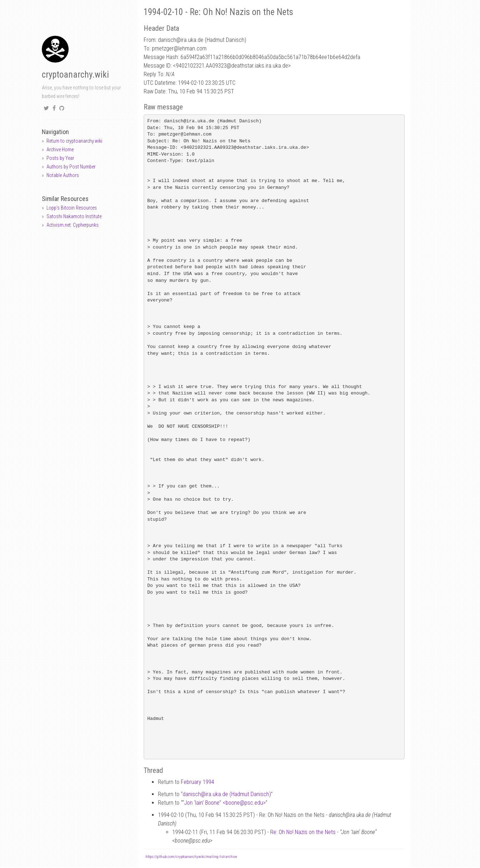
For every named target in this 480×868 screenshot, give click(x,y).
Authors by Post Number (71, 167)
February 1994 (197, 782)
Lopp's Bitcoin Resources (72, 208)
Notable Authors (63, 175)
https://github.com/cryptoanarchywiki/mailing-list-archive (191, 857)
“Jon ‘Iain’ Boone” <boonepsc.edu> (224, 803)
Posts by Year (60, 158)
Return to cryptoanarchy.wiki (74, 141)
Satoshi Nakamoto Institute (74, 216)
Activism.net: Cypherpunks (73, 225)
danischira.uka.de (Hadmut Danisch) (227, 794)
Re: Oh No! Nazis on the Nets (303, 832)
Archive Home (60, 149)
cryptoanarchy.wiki (75, 75)
